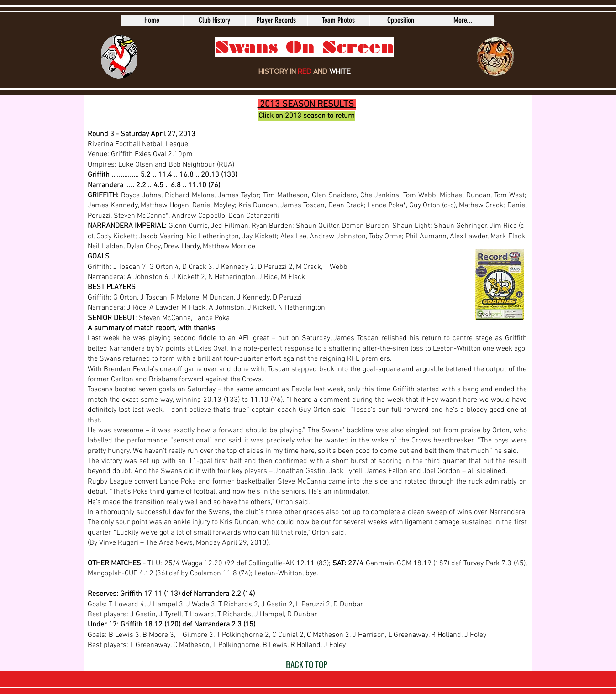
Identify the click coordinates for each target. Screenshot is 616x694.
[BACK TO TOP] (307, 664)
